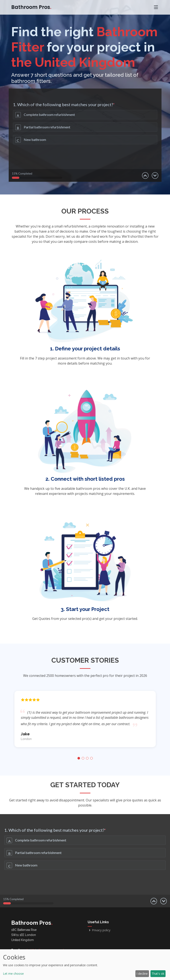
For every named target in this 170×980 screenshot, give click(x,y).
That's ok (158, 974)
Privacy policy (101, 930)
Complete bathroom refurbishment (49, 115)
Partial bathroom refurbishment (47, 127)
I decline (142, 974)
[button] (79, 758)
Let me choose (13, 974)
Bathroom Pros (31, 7)
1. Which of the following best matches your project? (64, 104)
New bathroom (35, 140)
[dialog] (85, 965)
